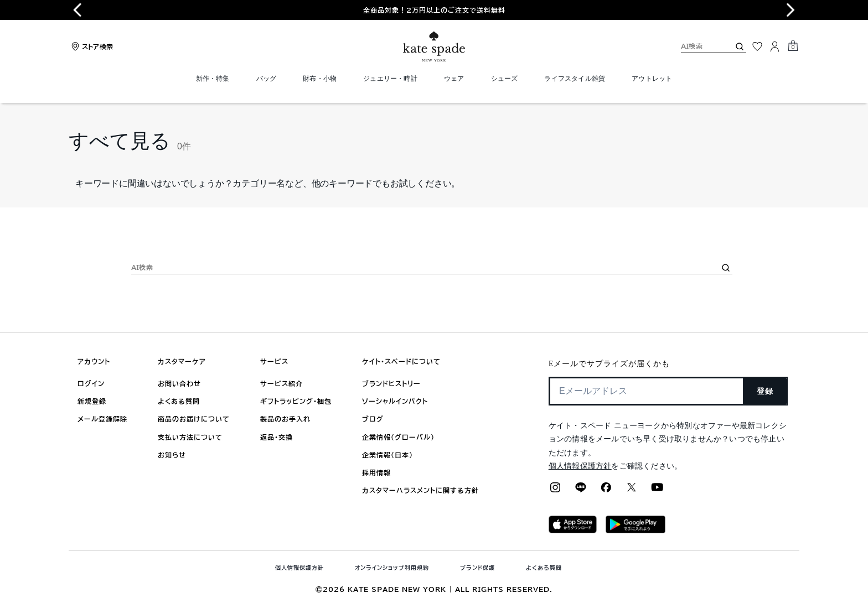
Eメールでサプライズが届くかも (609, 364)
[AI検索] (696, 46)
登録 (765, 391)
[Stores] (91, 46)
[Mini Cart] (793, 46)
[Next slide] (790, 10)
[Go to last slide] (77, 10)
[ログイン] (775, 46)
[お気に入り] (757, 46)
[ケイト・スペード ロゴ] (434, 47)
